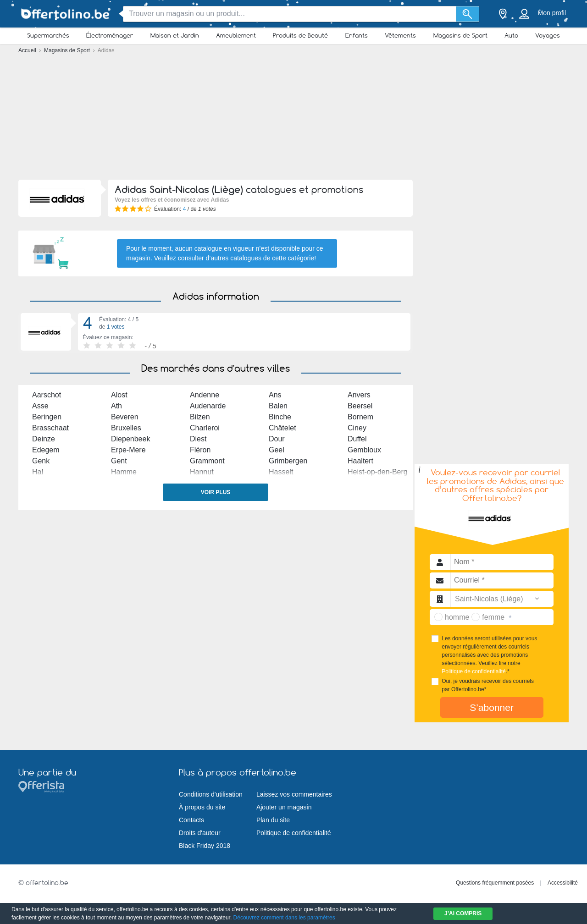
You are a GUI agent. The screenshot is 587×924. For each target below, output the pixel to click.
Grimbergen (288, 461)
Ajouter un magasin (284, 807)
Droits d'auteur (200, 833)
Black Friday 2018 (205, 846)
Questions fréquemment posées (495, 883)
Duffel (357, 439)
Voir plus (216, 492)
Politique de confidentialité (473, 671)
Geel (277, 450)
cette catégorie (293, 258)
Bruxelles (126, 428)
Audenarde (208, 406)
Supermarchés (48, 35)
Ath (116, 406)
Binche (280, 417)
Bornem (360, 417)
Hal (38, 472)
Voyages (548, 35)
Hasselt (281, 472)
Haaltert (360, 461)
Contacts (191, 820)
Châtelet (282, 428)
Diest (198, 439)
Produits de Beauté (300, 35)
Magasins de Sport (460, 35)
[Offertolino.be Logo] (64, 14)
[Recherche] (468, 14)
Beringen (47, 417)
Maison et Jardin (175, 35)
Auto (511, 35)
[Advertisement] (293, 119)
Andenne (205, 395)
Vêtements (400, 35)
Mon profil (552, 13)
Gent (119, 461)
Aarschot (47, 395)
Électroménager (110, 35)
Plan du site (273, 820)
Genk (41, 461)
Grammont (207, 461)
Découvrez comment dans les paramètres (284, 918)
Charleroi (205, 428)
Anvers (359, 395)
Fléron (200, 450)
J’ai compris (463, 913)
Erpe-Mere (128, 450)
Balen (278, 406)
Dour (277, 439)
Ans (275, 395)
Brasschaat (50, 428)
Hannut (202, 472)
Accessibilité (563, 883)
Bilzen (200, 417)
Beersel (360, 406)
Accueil (28, 50)
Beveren (125, 417)
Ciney (357, 428)
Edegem (46, 450)
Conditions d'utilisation (211, 794)
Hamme (124, 472)
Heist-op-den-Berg (378, 472)
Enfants (357, 35)
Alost (119, 395)
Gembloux (364, 450)
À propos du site (202, 807)
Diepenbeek (130, 439)
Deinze (44, 439)
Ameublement (236, 35)
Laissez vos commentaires (294, 794)
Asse (40, 406)
